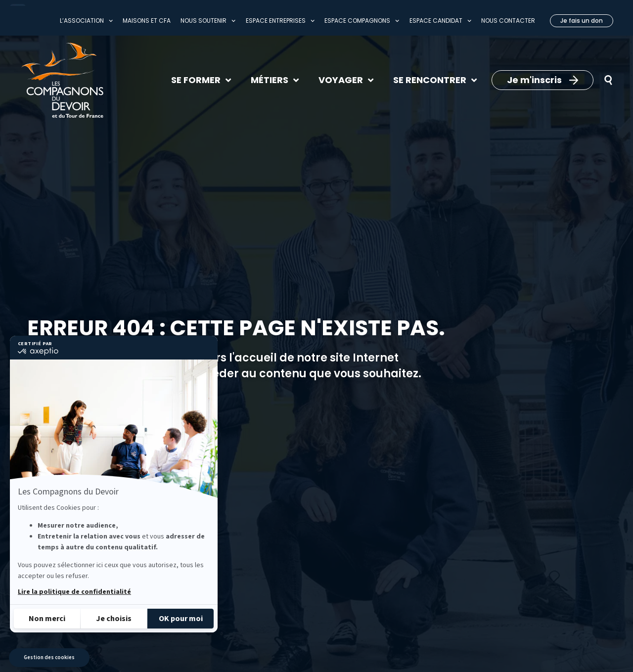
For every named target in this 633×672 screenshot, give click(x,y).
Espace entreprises (280, 21)
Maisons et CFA (147, 21)
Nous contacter (508, 21)
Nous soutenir (208, 21)
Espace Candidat (440, 21)
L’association (86, 21)
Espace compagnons (362, 21)
